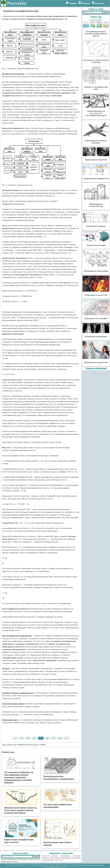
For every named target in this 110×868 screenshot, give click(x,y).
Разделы (86, 3)
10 (60, 738)
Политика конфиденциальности (93, 865)
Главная (73, 3)
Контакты (99, 3)
